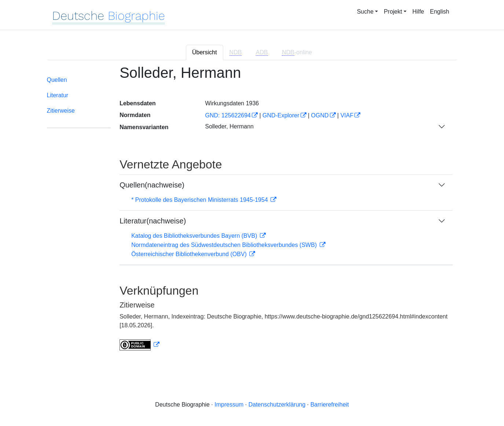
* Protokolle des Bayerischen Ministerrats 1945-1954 (200, 200)
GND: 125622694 (228, 115)
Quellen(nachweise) (152, 185)
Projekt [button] (393, 12)
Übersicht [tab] (205, 52)
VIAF (347, 115)
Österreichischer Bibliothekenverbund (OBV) (190, 254)
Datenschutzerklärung (277, 405)
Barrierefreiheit (330, 405)
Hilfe (418, 12)
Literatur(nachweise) (153, 221)
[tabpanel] (252, 212)
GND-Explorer (281, 115)
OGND (320, 115)
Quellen (57, 80)
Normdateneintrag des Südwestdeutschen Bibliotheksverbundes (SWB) (225, 245)
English (439, 12)
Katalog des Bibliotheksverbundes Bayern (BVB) (195, 236)
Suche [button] (365, 12)
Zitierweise (61, 111)
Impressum (229, 405)
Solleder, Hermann (229, 126)
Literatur (58, 95)
